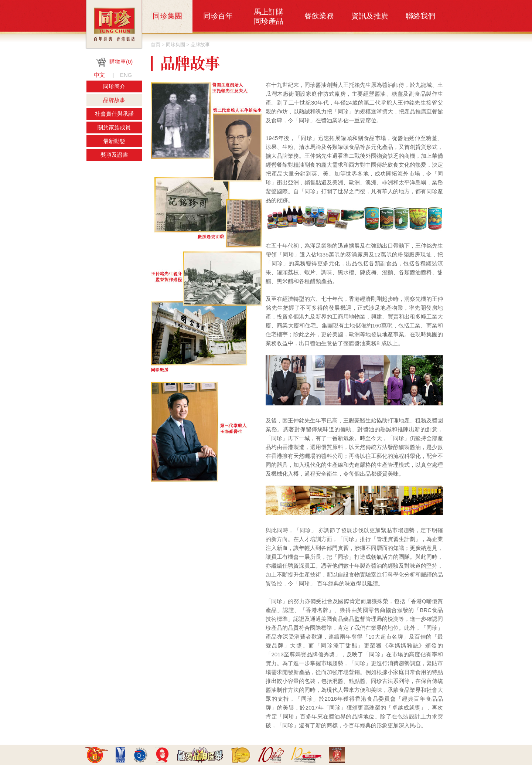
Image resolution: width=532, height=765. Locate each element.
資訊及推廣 (370, 16)
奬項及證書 (114, 155)
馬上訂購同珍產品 (269, 16)
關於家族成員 (114, 127)
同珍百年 (218, 16)
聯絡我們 (420, 16)
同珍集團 (167, 16)
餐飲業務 (319, 16)
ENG (126, 75)
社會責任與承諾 (114, 114)
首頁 (156, 45)
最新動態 (114, 141)
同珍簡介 (114, 86)
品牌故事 (114, 100)
